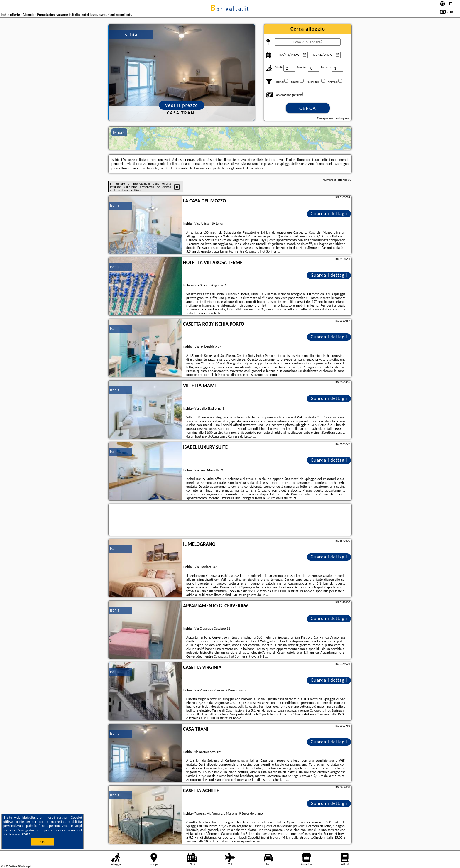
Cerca (308, 108)
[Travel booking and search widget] (230, 520)
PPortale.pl (24, 866)
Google (76, 818)
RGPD (26, 834)
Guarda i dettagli (329, 213)
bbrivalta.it (230, 9)
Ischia (115, 205)
